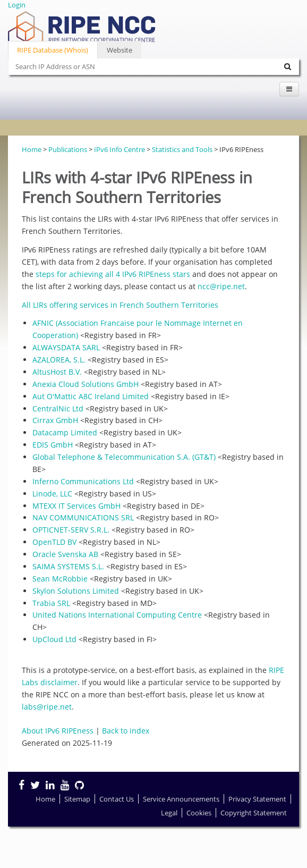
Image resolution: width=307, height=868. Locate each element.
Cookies (199, 813)
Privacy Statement (257, 799)
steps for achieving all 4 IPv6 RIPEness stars (113, 274)
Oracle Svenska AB (65, 554)
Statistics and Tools (182, 149)
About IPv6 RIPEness (58, 731)
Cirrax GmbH (55, 420)
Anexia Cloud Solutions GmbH (86, 384)
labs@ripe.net (47, 707)
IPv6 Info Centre (120, 149)
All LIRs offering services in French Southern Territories (120, 305)
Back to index (126, 731)
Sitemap (77, 799)
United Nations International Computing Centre (117, 615)
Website (120, 50)
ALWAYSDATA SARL (66, 347)
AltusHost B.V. (57, 372)
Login (17, 5)
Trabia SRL (51, 603)
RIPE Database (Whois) (53, 50)
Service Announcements (181, 799)
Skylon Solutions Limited (76, 591)
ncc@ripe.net (221, 286)
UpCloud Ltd (54, 639)
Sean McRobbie (60, 579)
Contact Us (117, 799)
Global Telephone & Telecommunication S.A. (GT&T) (124, 457)
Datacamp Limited (65, 432)
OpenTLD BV (54, 542)
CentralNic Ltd (58, 408)
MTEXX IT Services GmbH (76, 506)
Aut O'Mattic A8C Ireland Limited (91, 396)
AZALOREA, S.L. (59, 360)
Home (32, 149)
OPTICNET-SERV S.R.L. (71, 530)
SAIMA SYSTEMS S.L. (68, 566)
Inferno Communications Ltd (83, 481)
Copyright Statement (254, 813)
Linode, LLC (52, 494)
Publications (68, 149)
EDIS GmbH (53, 445)
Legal (169, 813)
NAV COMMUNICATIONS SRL (83, 517)
